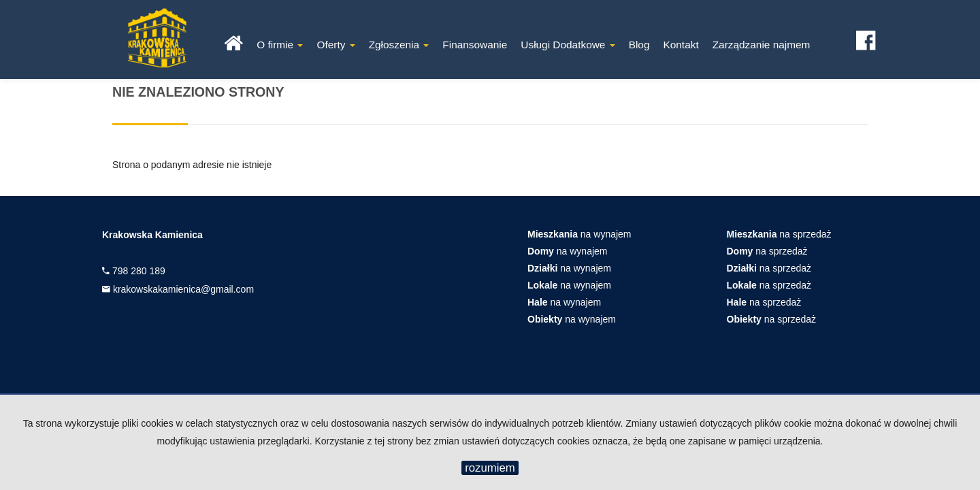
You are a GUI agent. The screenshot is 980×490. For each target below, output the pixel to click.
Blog (639, 45)
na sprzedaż (779, 234)
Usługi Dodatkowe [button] (568, 45)
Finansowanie (475, 45)
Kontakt (681, 45)
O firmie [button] (280, 45)
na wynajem (579, 234)
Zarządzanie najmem (762, 45)
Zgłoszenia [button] (399, 45)
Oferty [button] (336, 45)
